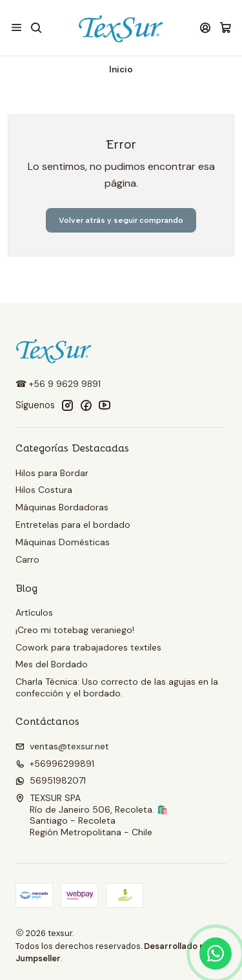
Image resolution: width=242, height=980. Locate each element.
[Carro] (226, 28)
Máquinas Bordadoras (62, 507)
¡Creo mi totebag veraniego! (75, 630)
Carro (27, 559)
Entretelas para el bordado (73, 525)
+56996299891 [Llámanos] (55, 764)
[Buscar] (36, 27)
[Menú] (16, 27)
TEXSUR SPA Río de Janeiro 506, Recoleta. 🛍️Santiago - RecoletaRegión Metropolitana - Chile (92, 815)
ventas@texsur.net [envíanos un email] (62, 746)
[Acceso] (206, 27)
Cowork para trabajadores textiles (88, 647)
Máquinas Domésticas (63, 542)
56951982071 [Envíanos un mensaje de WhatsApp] (51, 780)
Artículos (34, 612)
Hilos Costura (44, 490)
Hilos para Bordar (52, 473)
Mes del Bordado (52, 664)
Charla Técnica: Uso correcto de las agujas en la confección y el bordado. (117, 687)
